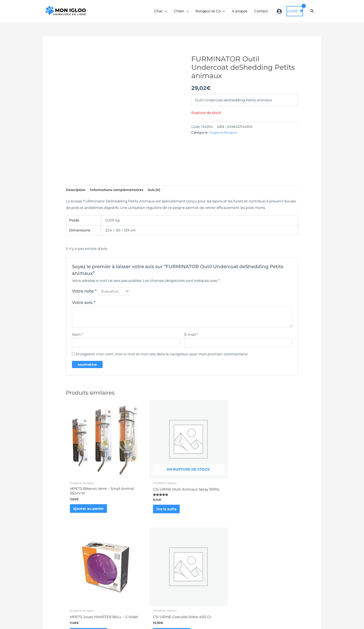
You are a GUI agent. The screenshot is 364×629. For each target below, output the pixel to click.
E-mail (191, 338)
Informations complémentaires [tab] (120, 192)
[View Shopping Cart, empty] (295, 12)
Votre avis (84, 306)
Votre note (84, 294)
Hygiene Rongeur (225, 135)
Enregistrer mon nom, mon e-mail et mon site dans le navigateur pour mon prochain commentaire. (162, 358)
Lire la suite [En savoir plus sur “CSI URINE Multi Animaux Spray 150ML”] (144, 494)
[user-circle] (280, 13)
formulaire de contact (161, 580)
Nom (77, 338)
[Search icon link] (312, 13)
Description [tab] (76, 192)
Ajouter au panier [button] (90, 489)
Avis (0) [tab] (159, 192)
